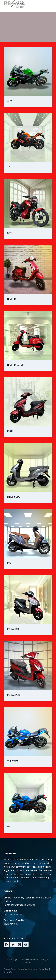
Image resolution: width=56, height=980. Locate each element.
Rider (10, 431)
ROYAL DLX (13, 629)
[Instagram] (19, 945)
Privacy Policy (10, 969)
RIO (9, 563)
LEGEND (11, 299)
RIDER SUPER (14, 497)
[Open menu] (50, 6)
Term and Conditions (28, 969)
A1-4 (10, 101)
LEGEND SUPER (15, 365)
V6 (9, 827)
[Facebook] (6, 945)
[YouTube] (26, 945)
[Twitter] (13, 945)
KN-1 (10, 233)
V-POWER (13, 761)
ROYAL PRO (14, 695)
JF (9, 167)
